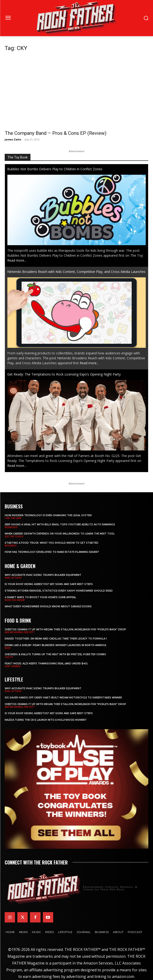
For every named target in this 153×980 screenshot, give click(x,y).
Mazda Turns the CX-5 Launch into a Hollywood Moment (46, 720)
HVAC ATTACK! (13, 578)
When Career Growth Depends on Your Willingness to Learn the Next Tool (60, 534)
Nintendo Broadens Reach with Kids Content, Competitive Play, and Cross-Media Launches (76, 272)
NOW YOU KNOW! (15, 600)
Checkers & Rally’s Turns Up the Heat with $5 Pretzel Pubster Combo (55, 654)
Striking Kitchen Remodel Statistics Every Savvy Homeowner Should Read (59, 591)
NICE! (8, 648)
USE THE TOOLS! (14, 536)
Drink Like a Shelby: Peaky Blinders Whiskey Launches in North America (55, 645)
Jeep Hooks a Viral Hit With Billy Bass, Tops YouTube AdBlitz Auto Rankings (60, 525)
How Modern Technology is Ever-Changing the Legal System (48, 515)
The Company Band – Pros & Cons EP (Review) (56, 133)
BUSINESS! (11, 546)
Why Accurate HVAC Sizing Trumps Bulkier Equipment (43, 575)
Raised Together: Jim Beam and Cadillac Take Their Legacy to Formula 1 (56, 639)
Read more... (17, 260)
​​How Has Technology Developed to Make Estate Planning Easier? (52, 552)
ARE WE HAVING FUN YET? (20, 632)
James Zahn (13, 139)
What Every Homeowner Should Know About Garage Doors (48, 606)
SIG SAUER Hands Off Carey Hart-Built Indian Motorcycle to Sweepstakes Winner (63, 698)
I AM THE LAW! (13, 518)
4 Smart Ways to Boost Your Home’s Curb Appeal (40, 597)
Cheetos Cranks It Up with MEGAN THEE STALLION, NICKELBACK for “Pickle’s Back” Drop (65, 629)
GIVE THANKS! (13, 666)
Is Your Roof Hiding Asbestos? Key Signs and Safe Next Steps (49, 584)
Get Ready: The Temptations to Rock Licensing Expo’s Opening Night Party (64, 374)
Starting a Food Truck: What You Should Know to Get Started (52, 543)
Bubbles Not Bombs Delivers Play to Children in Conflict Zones (55, 169)
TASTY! (9, 657)
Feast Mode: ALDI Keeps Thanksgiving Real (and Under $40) (46, 664)
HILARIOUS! (11, 527)
